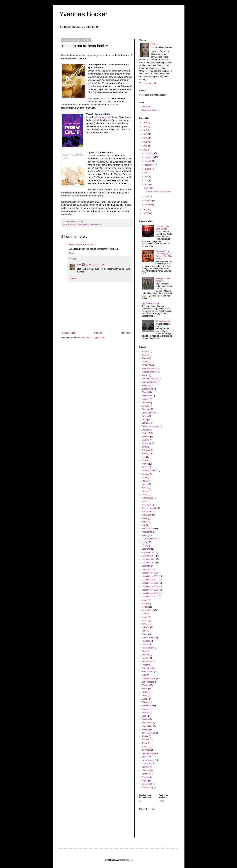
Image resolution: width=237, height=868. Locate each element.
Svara (72, 253)
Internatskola (148, 498)
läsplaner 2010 (149, 552)
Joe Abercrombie (149, 508)
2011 (145, 209)
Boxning (146, 399)
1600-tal (146, 351)
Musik (145, 617)
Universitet (147, 757)
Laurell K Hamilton (150, 539)
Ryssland (146, 665)
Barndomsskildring (150, 379)
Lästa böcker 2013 (150, 583)
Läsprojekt (147, 569)
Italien (145, 501)
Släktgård (146, 702)
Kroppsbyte (147, 532)
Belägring (146, 386)
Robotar (146, 655)
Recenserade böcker (151, 110)
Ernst (144, 447)
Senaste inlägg (69, 333)
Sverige (145, 730)
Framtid (145, 464)
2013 (145, 146)
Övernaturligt (148, 787)
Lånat (144, 546)
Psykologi (146, 641)
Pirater (145, 634)
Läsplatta (146, 566)
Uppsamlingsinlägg (150, 303)
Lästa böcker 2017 (150, 597)
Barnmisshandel (149, 382)
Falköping (146, 450)
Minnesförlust (148, 610)
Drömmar (146, 423)
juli (146, 173)
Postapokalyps (148, 638)
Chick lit (145, 403)
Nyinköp (146, 627)
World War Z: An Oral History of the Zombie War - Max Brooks (164, 255)
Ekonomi (146, 437)
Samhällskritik (148, 668)
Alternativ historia (150, 369)
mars (147, 197)
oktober (148, 161)
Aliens (145, 362)
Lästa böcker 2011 (150, 576)
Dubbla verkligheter (151, 426)
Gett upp (146, 474)
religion (145, 644)
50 (141, 801)
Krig (144, 525)
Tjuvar (145, 743)
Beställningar (148, 389)
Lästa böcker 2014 (150, 587)
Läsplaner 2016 (149, 563)
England (146, 440)
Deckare (146, 406)
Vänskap (146, 770)
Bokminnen (147, 396)
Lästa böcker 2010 (150, 573)
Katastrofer (147, 515)
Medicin (145, 607)
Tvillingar (146, 750)
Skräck (145, 699)
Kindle (145, 518)
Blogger (129, 860)
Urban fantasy (148, 760)
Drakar (145, 416)
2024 (145, 122)
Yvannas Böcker (83, 14)
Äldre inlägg (126, 333)
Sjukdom (146, 685)
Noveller (146, 624)
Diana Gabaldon (149, 413)
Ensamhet (146, 443)
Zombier (146, 777)
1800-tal (146, 355)
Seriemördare (148, 682)
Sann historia (148, 672)
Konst (145, 522)
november (150, 157)
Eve (79, 265)
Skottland (146, 692)
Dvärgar (146, 430)
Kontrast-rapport (163, 321)
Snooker (146, 709)
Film (144, 457)
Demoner (146, 409)
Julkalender (147, 512)
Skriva (145, 695)
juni (147, 177)
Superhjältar (147, 726)
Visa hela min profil (148, 83)
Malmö (145, 604)
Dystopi (73, 224)
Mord (144, 614)
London (145, 542)
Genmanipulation (150, 471)
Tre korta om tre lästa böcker (157, 192)
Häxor (145, 494)
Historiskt (146, 481)
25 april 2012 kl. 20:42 (85, 245)
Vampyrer (146, 764)
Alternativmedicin (150, 372)
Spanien (146, 712)
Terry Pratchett (148, 733)
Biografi (145, 392)
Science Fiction (83, 224)
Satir (144, 675)
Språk (145, 716)
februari (148, 201)
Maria (72, 245)
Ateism (145, 375)
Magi (144, 600)
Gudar (145, 477)
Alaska (145, 358)
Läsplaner (146, 549)
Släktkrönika (147, 706)
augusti (148, 169)
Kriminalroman (148, 529)
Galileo (145, 467)
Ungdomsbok (96, 224)
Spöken (145, 719)
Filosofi (145, 460)
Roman (145, 658)
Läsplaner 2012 (149, 559)
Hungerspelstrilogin (108, 117)
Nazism (145, 621)
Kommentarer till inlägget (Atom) (91, 338)
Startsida (98, 333)
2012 (145, 150)
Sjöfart (145, 689)
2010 (145, 213)
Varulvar (146, 767)
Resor (145, 651)
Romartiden (147, 661)
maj (147, 181)
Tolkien (145, 747)
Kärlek (145, 535)
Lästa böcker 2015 (150, 590)
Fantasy (146, 454)
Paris (144, 631)
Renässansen (148, 648)
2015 (145, 138)
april (147, 184)
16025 (161, 801)
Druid (144, 420)
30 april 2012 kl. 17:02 (96, 265)
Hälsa (145, 488)
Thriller (145, 736)
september (150, 165)
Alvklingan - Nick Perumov (163, 280)
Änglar (145, 781)
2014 (145, 142)
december (150, 153)
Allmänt (145, 365)
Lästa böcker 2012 (150, 580)
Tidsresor (146, 740)
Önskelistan (147, 784)
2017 (145, 130)
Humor (145, 484)
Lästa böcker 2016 (150, 593)
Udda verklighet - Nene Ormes (163, 228)
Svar (74, 259)
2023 (145, 126)
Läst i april (149, 188)
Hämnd (145, 491)
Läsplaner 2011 (149, 556)
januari (148, 204)
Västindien (147, 774)
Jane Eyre (146, 505)
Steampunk (147, 723)
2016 (145, 134)
